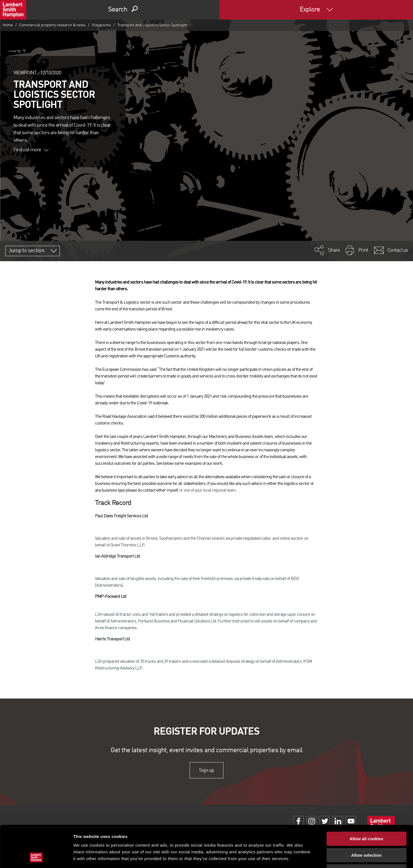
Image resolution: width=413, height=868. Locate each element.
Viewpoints (101, 25)
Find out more (31, 150)
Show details (293, 857)
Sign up (206, 770)
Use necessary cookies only (366, 832)
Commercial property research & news (52, 25)
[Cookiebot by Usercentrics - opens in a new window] (36, 857)
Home (8, 25)
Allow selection (366, 816)
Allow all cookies (367, 800)
